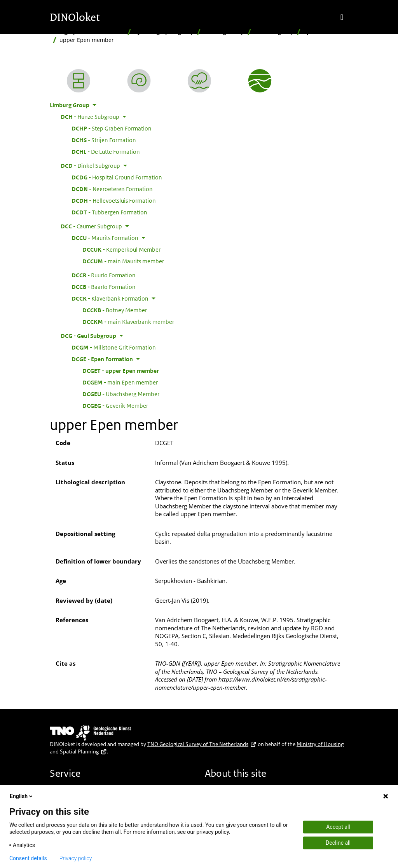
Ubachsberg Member (121, 394)
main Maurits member (123, 261)
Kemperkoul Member (121, 249)
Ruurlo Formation (104, 275)
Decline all (338, 843)
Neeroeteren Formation (112, 189)
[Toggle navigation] (342, 17)
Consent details (28, 858)
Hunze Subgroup (90, 117)
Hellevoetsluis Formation (114, 200)
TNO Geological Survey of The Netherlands (202, 744)
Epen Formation (325, 32)
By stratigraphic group (164, 32)
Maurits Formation (105, 238)
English (22, 796)
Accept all (338, 827)
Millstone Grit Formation (114, 347)
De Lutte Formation (106, 151)
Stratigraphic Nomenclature (87, 32)
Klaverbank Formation (110, 298)
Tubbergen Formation (109, 212)
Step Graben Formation (112, 128)
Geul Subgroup (274, 32)
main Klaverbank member (128, 322)
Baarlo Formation (104, 287)
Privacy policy (76, 858)
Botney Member (115, 310)
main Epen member (120, 382)
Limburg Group (224, 32)
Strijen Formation (104, 140)
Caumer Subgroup (91, 226)
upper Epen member (121, 371)
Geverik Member (115, 405)
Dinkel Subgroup (90, 165)
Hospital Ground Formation (117, 177)
